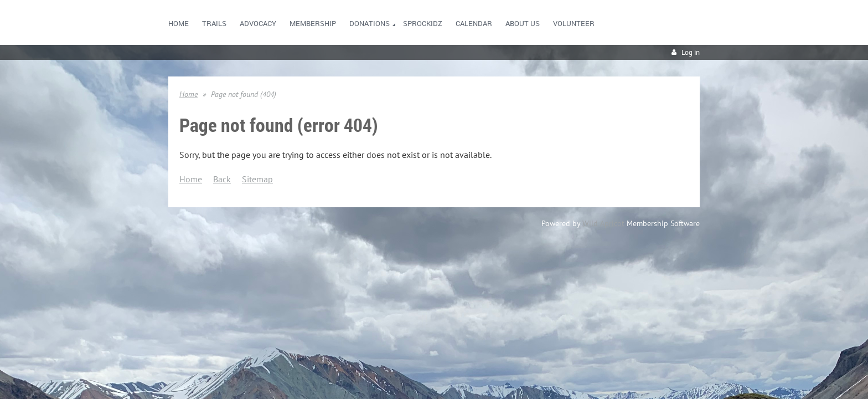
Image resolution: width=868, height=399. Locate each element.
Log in (691, 52)
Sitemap (257, 179)
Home (188, 94)
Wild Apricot (603, 223)
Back (222, 179)
